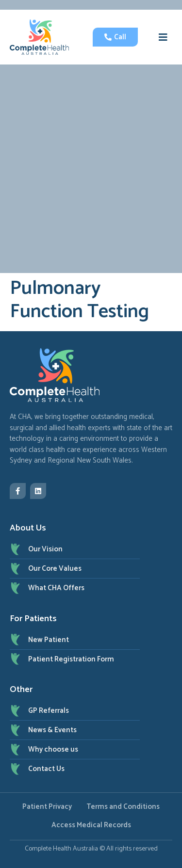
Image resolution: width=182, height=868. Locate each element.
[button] (163, 37)
